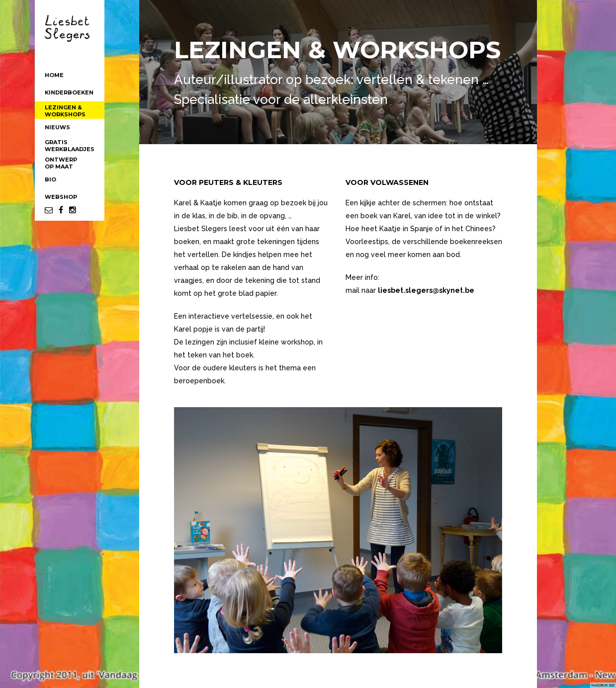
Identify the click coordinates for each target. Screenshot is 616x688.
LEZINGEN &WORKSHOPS (65, 111)
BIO (50, 179)
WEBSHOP (61, 197)
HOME (54, 75)
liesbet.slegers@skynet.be (426, 290)
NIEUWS (57, 127)
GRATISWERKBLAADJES (70, 146)
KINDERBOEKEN (69, 92)
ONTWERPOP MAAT (61, 163)
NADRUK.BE (603, 685)
